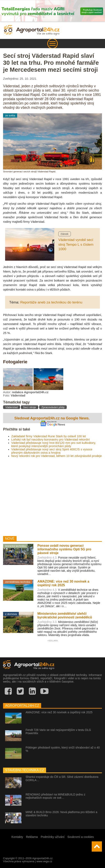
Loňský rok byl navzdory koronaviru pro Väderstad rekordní (51, 440)
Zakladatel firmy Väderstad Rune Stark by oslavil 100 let (49, 436)
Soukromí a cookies (81, 837)
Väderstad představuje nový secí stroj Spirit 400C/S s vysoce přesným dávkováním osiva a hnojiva (52, 451)
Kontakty (17, 837)
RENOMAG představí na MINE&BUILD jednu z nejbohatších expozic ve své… (55, 796)
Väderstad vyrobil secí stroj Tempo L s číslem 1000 (76, 244)
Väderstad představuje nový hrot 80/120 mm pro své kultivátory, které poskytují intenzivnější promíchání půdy (54, 444)
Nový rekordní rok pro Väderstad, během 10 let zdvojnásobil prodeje (56, 456)
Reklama (32, 837)
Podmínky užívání (53, 837)
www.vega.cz (44, 861)
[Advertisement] (52, 495)
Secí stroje (30, 407)
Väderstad (12, 407)
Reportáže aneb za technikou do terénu (51, 302)
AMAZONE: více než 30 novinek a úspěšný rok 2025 (59, 712)
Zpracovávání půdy (53, 407)
